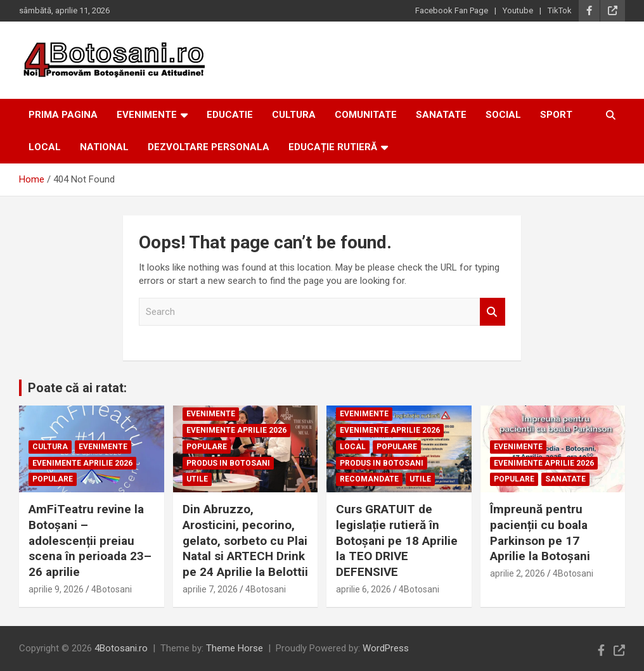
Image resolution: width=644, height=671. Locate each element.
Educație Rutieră (333, 147)
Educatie (230, 115)
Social (503, 115)
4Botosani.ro (121, 648)
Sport (556, 115)
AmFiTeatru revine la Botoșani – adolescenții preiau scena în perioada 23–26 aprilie (90, 540)
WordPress (386, 648)
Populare (53, 479)
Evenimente (147, 115)
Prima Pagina (63, 115)
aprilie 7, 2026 (210, 589)
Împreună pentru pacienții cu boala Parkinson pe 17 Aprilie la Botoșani (540, 533)
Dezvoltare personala (209, 147)
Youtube (518, 10)
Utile (197, 479)
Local (45, 147)
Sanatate (441, 115)
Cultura (294, 115)
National (104, 147)
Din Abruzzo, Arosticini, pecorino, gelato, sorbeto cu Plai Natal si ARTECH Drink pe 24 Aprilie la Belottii (245, 540)
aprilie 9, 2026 (56, 589)
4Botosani (112, 589)
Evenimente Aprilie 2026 (82, 463)
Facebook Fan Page (452, 10)
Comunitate (366, 115)
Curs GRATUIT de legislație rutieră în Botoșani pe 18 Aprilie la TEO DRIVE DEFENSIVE (397, 540)
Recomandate (369, 479)
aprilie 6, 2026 (364, 589)
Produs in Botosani (228, 463)
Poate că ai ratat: (77, 388)
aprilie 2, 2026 (518, 573)
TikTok (560, 10)
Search (493, 312)
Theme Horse (235, 648)
